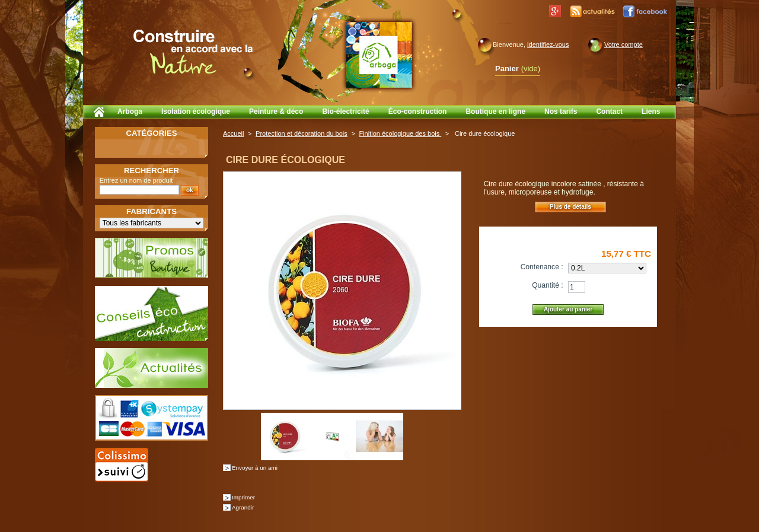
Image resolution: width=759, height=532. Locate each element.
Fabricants (152, 211)
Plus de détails (570, 207)
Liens (651, 112)
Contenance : (542, 267)
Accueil (233, 133)
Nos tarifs (561, 112)
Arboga (130, 112)
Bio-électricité (345, 112)
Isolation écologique (196, 112)
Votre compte (624, 44)
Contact (609, 112)
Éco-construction (418, 112)
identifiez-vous (548, 44)
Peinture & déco (276, 112)
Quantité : (547, 285)
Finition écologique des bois (400, 133)
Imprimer (243, 497)
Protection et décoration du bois (302, 133)
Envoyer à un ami (255, 468)
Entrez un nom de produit (136, 180)
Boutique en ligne (495, 112)
